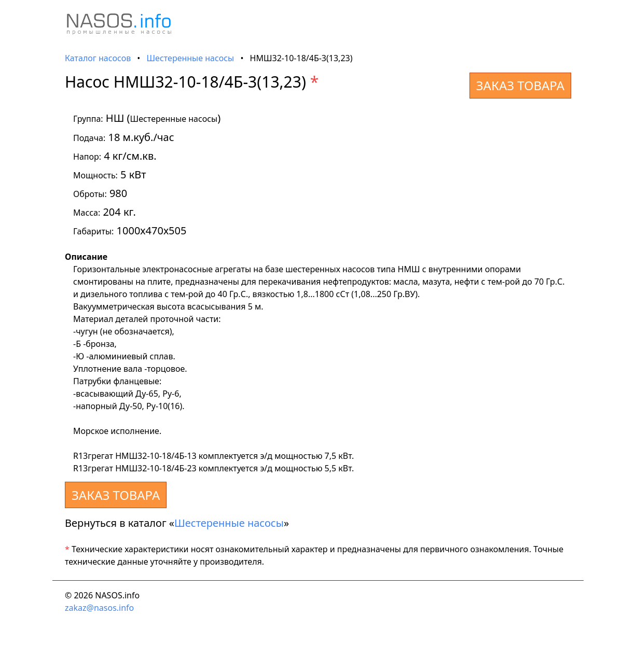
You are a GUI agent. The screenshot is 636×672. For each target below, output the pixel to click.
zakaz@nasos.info (99, 608)
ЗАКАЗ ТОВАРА (520, 85)
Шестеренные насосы (191, 58)
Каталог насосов (98, 58)
